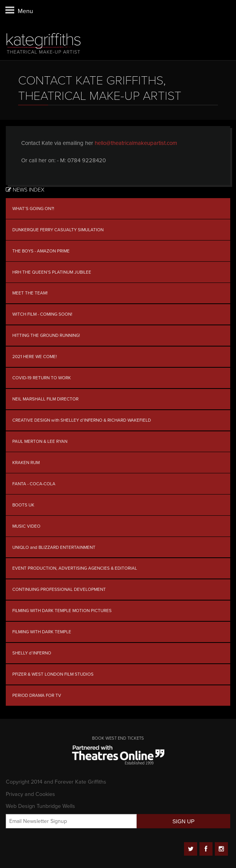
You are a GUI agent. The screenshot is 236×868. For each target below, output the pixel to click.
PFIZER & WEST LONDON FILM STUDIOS (53, 674)
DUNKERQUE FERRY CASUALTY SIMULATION (58, 230)
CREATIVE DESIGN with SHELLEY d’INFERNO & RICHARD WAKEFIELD (82, 420)
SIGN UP (184, 821)
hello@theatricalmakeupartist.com (136, 143)
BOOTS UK (23, 505)
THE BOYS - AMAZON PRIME (41, 251)
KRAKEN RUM (26, 463)
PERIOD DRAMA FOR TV (37, 695)
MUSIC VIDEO (26, 526)
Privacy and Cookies (30, 794)
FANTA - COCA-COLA (34, 484)
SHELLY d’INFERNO (32, 653)
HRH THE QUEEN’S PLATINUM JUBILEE (52, 272)
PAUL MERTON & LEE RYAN (40, 441)
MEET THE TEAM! (30, 293)
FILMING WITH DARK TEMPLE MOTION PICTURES (62, 611)
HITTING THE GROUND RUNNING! (46, 335)
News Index (25, 190)
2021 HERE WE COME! (35, 357)
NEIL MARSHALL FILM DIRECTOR (45, 399)
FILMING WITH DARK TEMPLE (42, 632)
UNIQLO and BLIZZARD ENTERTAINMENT (54, 547)
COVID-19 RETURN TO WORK (42, 378)
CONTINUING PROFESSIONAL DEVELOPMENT (59, 589)
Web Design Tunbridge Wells (40, 806)
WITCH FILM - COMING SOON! (42, 314)
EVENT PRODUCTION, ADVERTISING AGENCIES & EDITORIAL (75, 568)
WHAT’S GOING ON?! (33, 209)
